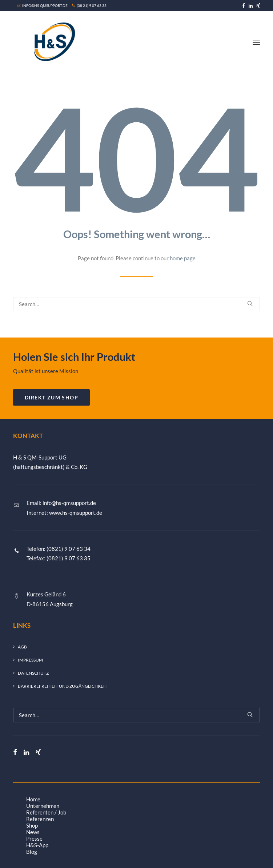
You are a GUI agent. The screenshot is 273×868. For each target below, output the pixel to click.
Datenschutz (33, 673)
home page (183, 258)
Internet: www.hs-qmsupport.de (64, 513)
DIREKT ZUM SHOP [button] (51, 397)
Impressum (30, 660)
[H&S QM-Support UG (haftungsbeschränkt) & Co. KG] (53, 42)
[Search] (136, 304)
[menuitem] (244, 6)
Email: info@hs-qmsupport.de (61, 503)
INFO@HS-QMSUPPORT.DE (43, 5)
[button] (244, 6)
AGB (22, 647)
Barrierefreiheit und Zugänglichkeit (63, 686)
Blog (32, 852)
